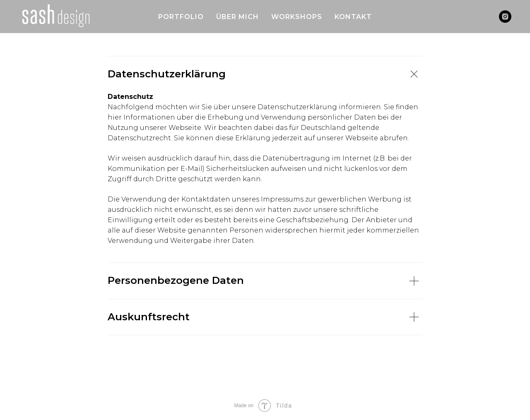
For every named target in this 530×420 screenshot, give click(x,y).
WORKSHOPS (297, 17)
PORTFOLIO (181, 17)
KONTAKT (353, 17)
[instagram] (505, 17)
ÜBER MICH (237, 17)
